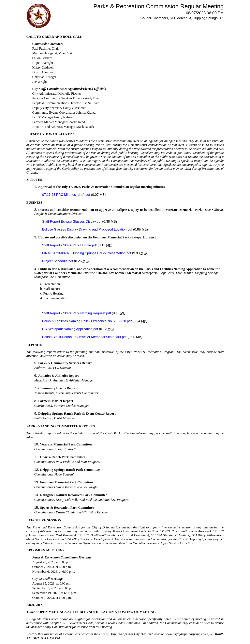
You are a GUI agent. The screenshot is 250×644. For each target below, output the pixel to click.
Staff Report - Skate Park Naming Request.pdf (77, 313)
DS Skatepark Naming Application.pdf (71, 329)
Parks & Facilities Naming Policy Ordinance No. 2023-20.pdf (87, 321)
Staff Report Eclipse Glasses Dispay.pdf (72, 222)
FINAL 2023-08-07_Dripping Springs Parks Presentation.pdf (87, 253)
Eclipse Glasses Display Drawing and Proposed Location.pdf (88, 229)
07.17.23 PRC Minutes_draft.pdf (67, 195)
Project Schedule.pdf (58, 261)
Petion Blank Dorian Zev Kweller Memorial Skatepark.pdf (85, 337)
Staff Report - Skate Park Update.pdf (70, 245)
